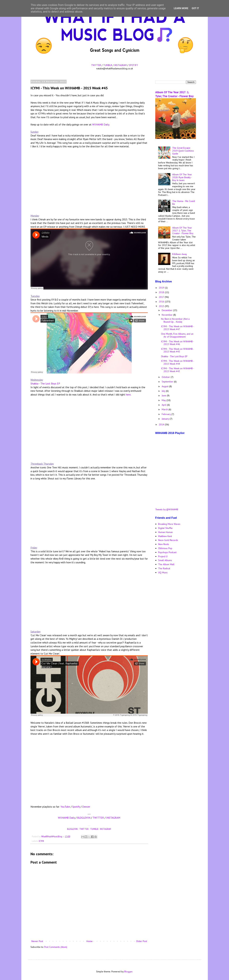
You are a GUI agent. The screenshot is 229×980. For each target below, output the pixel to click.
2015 (162, 306)
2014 (162, 424)
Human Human (165, 532)
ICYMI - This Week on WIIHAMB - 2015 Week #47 (177, 328)
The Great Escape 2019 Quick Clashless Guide (183, 151)
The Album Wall (166, 564)
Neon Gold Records (168, 540)
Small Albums (165, 560)
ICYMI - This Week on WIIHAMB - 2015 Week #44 (177, 362)
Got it (195, 8)
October (166, 377)
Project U (163, 556)
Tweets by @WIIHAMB (167, 509)
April (164, 405)
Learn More (181, 8)
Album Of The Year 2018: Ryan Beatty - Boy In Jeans (182, 177)
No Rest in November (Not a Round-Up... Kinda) (175, 320)
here (128, 394)
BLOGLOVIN (84, 818)
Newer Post (37, 941)
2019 (162, 288)
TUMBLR (108, 65)
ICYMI (41, 841)
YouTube (65, 807)
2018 (162, 292)
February (167, 414)
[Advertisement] (176, 630)
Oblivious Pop (165, 548)
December (167, 310)
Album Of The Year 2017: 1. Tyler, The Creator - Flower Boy (174, 94)
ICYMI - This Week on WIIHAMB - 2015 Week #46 (177, 343)
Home (89, 941)
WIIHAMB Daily (101, 124)
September (168, 382)
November (167, 315)
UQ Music (163, 572)
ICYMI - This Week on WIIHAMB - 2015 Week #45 (177, 350)
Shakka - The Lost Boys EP (45, 383)
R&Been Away (180, 254)
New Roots (164, 544)
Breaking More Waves (169, 524)
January (166, 419)
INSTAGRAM (120, 65)
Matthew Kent (165, 536)
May (164, 400)
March (165, 409)
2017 (162, 297)
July (164, 391)
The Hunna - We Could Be (184, 202)
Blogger (128, 972)
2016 (162, 302)
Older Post (142, 941)
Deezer (86, 807)
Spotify (76, 807)
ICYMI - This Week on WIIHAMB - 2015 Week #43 (177, 370)
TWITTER (96, 65)
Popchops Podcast (167, 552)
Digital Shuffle (165, 528)
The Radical (164, 568)
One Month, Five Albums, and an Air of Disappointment (177, 335)
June (164, 395)
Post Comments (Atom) (56, 947)
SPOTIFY (133, 65)
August (165, 386)
